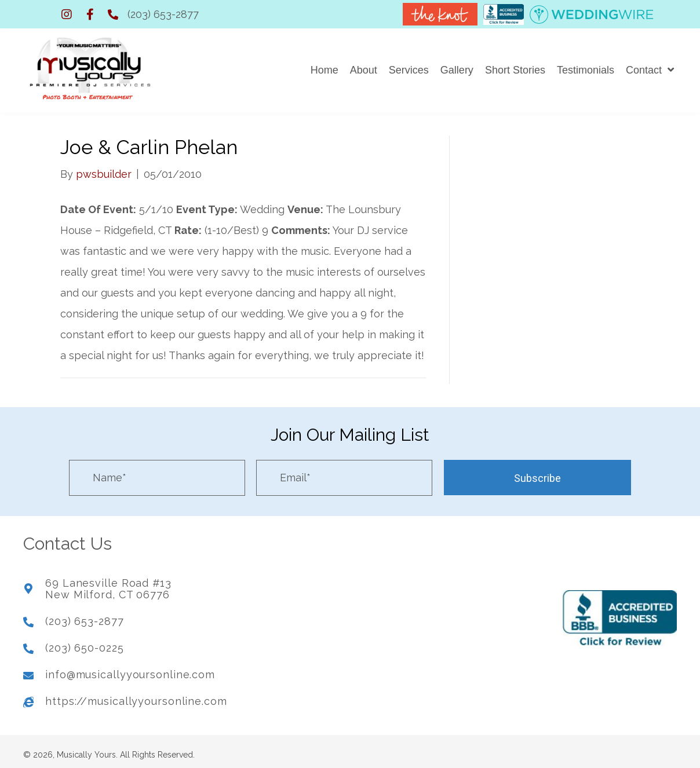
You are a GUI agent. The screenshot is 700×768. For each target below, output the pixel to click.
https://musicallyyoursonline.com (136, 697)
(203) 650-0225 (85, 644)
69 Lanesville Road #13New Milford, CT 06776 (108, 585)
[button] (67, 14)
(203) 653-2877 (163, 14)
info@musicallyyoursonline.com (130, 670)
